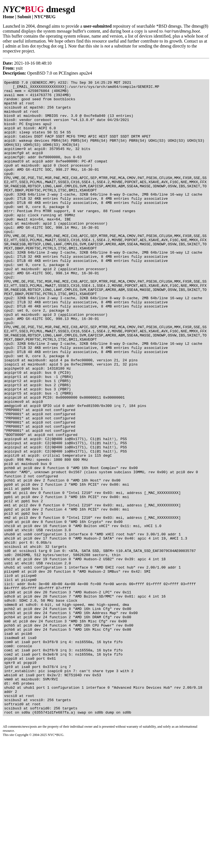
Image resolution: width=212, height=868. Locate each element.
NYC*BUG (45, 17)
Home (8, 17)
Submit (24, 17)
